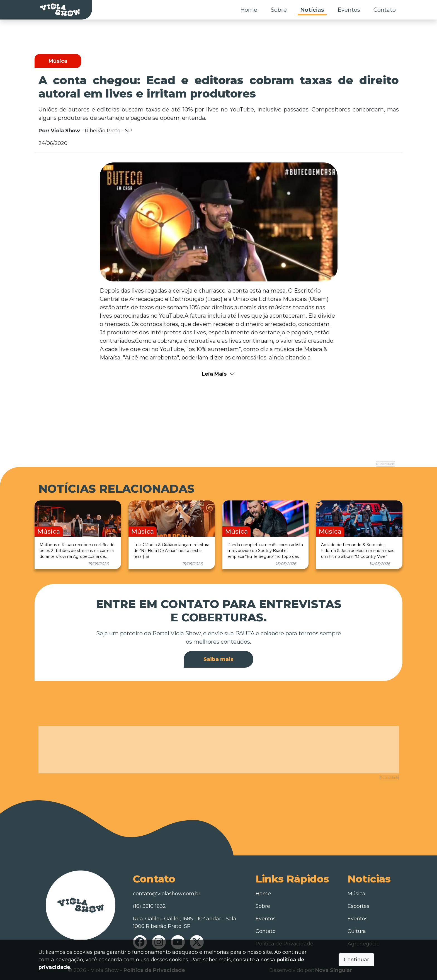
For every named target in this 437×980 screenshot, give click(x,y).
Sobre (279, 10)
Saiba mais (219, 658)
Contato (385, 10)
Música (356, 892)
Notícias (312, 10)
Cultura (357, 930)
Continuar (356, 960)
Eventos (349, 10)
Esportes (358, 904)
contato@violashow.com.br (167, 892)
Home (249, 10)
